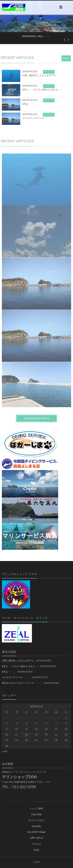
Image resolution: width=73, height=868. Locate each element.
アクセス (36, 844)
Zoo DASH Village (36, 832)
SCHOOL (36, 826)
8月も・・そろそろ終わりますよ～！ (42, 90)
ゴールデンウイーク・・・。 (38, 118)
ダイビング (49, 72)
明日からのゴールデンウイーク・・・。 (22, 683)
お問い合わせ (36, 838)
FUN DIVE (36, 815)
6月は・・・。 (30, 104)
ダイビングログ (37, 820)
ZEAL (36, 850)
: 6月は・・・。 (36, 36)
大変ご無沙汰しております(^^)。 (40, 75)
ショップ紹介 (36, 809)
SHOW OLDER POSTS (36, 418)
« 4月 (5, 751)
